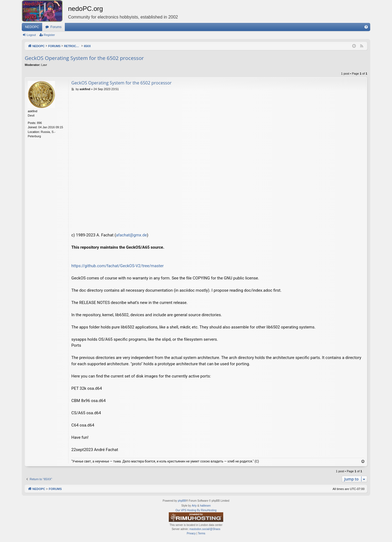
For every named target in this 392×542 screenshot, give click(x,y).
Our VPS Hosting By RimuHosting (196, 510)
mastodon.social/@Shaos (205, 529)
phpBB (182, 501)
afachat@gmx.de (131, 235)
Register (49, 35)
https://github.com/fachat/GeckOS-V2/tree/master (117, 266)
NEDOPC (32, 27)
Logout (31, 35)
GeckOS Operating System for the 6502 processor (84, 58)
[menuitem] (366, 27)
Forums (56, 27)
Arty (194, 506)
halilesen (205, 506)
